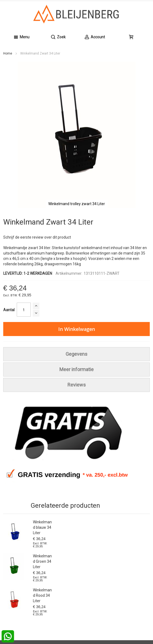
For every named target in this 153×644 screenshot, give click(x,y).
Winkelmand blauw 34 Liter (42, 527)
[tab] (76, 354)
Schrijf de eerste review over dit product (37, 237)
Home (8, 53)
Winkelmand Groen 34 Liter (42, 561)
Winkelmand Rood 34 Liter (42, 595)
